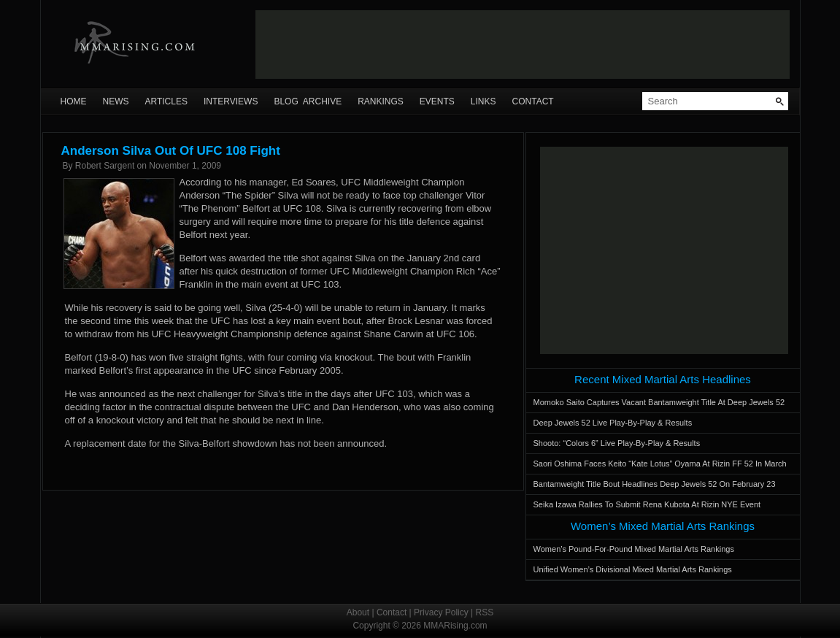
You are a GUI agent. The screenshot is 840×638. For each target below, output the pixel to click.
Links (483, 101)
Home (74, 101)
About (358, 612)
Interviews (231, 101)
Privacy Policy (441, 612)
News (116, 101)
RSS (485, 612)
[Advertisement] (523, 45)
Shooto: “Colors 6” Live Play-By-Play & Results (617, 443)
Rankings (381, 101)
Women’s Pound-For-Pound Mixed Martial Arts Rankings (634, 549)
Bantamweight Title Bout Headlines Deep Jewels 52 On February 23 (655, 484)
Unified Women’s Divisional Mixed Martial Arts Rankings (633, 569)
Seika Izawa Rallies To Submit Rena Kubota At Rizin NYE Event (647, 504)
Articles (166, 101)
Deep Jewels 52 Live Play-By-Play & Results (613, 423)
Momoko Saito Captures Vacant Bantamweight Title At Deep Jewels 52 (659, 402)
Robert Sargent (105, 166)
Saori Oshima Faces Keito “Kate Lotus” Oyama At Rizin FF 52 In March (660, 464)
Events (437, 101)
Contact (533, 101)
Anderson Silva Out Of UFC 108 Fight (171, 151)
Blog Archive (308, 101)
